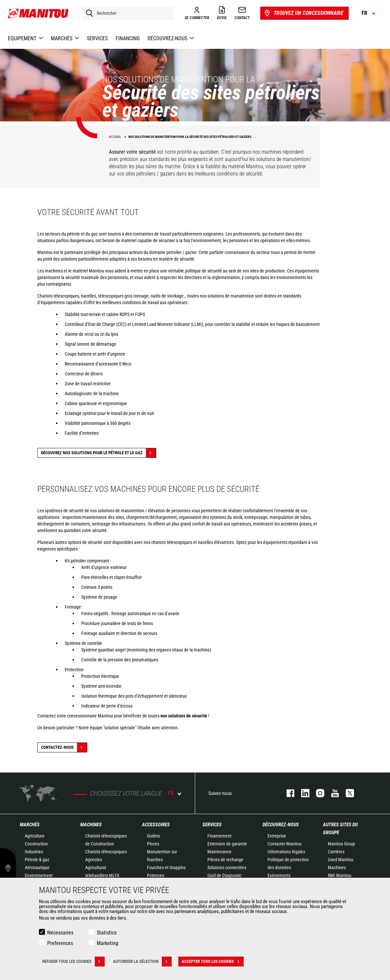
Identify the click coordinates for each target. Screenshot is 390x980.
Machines (91, 825)
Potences (156, 875)
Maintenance (219, 852)
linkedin (302, 793)
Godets (153, 836)
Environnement (39, 875)
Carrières (336, 852)
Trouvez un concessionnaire (303, 13)
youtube (332, 793)
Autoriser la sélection (142, 962)
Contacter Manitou (284, 844)
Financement (219, 836)
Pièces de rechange (225, 860)
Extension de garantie (227, 844)
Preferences (60, 943)
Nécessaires (60, 933)
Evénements (279, 875)
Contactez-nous (64, 747)
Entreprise (277, 836)
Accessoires (156, 825)
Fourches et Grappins (166, 868)
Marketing (107, 943)
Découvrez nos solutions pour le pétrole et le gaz (98, 453)
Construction (36, 844)
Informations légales (286, 852)
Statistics (107, 933)
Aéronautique (37, 868)
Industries (34, 852)
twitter (347, 793)
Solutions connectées (227, 868)
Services (212, 825)
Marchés (30, 825)
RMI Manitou (340, 875)
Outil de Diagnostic (224, 875)
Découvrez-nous (281, 825)
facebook (287, 793)
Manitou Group (341, 844)
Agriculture (35, 836)
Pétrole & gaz (37, 860)
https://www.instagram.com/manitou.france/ (317, 793)
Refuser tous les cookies (73, 962)
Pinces (153, 844)
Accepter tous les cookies (213, 962)
